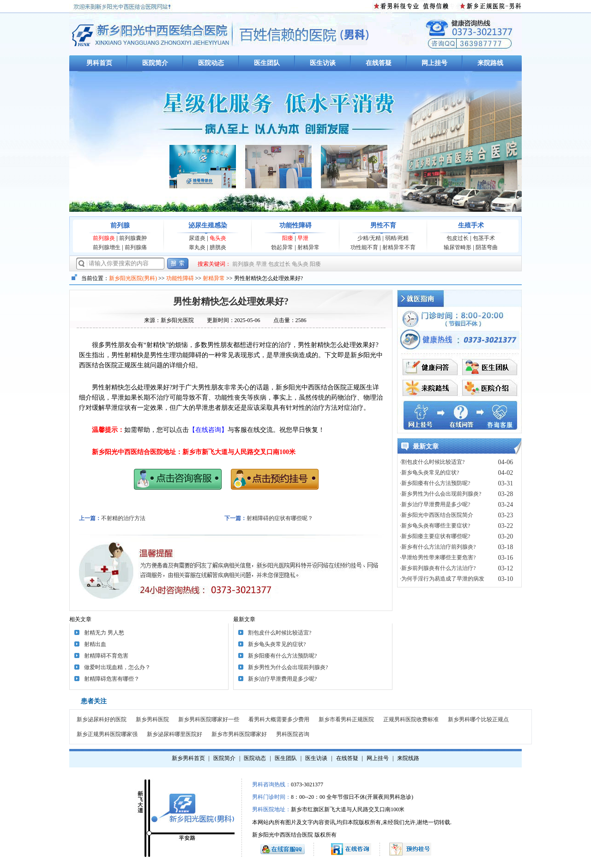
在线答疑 (379, 63)
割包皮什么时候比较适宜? (280, 633)
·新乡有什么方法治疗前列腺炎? (438, 547)
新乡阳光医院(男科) (133, 278)
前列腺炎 (104, 238)
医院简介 (155, 63)
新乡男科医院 (152, 719)
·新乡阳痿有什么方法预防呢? (435, 483)
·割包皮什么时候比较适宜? (432, 462)
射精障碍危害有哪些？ (112, 679)
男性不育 (383, 225)
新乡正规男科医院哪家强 (107, 734)
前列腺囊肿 (133, 238)
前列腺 (120, 225)
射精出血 (95, 644)
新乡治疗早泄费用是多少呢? (282, 679)
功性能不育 (364, 247)
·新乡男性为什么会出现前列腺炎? (440, 494)
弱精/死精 (397, 238)
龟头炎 (218, 238)
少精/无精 (369, 238)
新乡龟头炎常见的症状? (277, 644)
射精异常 (308, 247)
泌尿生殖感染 (208, 225)
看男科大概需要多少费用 (279, 719)
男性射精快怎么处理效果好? (231, 301)
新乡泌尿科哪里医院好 (175, 734)
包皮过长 (458, 238)
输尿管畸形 (458, 247)
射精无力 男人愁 (104, 633)
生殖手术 (471, 225)
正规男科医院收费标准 (411, 719)
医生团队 (267, 63)
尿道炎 (197, 238)
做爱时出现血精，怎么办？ (117, 667)
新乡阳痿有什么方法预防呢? (282, 656)
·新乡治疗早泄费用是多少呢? (435, 504)
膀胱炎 (218, 247)
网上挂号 (434, 63)
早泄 (303, 238)
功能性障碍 (295, 225)
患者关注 (94, 701)
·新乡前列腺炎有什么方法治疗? (438, 568)
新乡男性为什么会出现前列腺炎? (288, 667)
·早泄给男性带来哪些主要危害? (438, 557)
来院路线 (490, 63)
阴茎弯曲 (487, 247)
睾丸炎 (197, 247)
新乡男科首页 (188, 758)
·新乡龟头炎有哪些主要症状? (435, 526)
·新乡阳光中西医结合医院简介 (437, 515)
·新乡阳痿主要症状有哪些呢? (435, 536)
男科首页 (99, 63)
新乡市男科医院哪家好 (239, 734)
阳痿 (288, 238)
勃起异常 (282, 247)
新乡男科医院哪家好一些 (209, 719)
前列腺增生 (107, 247)
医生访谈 (323, 63)
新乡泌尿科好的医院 (102, 719)
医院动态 (211, 63)
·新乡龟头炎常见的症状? (429, 473)
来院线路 (408, 758)
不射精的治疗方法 (123, 518)
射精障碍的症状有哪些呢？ (280, 518)
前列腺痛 (136, 247)
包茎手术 (484, 238)
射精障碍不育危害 (106, 656)
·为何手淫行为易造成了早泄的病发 (442, 579)
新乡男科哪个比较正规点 (478, 719)
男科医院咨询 (293, 734)
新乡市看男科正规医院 (346, 719)
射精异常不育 (399, 247)
